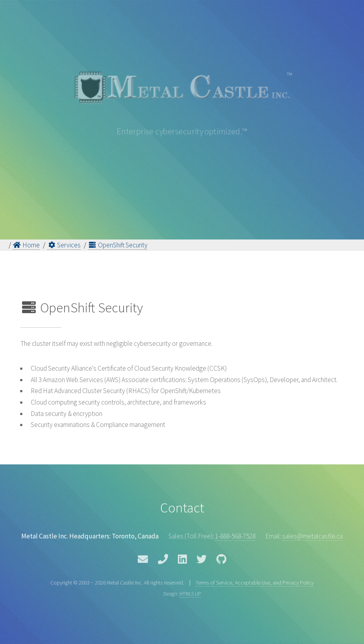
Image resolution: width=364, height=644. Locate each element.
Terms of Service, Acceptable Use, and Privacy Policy (255, 583)
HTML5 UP (190, 594)
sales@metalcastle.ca (312, 536)
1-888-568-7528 (235, 536)
